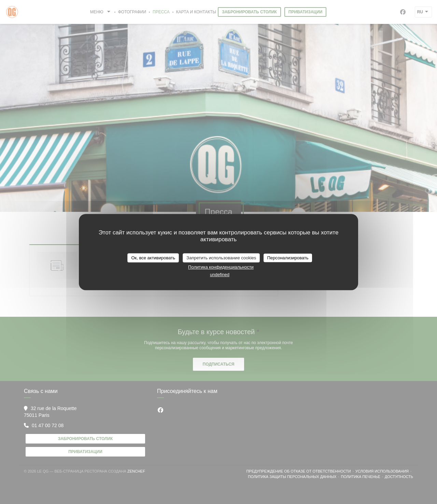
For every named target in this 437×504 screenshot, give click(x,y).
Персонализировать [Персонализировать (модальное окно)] (288, 258)
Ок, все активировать (153, 258)
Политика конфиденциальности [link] (221, 267)
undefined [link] (220, 275)
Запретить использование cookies (221, 258)
